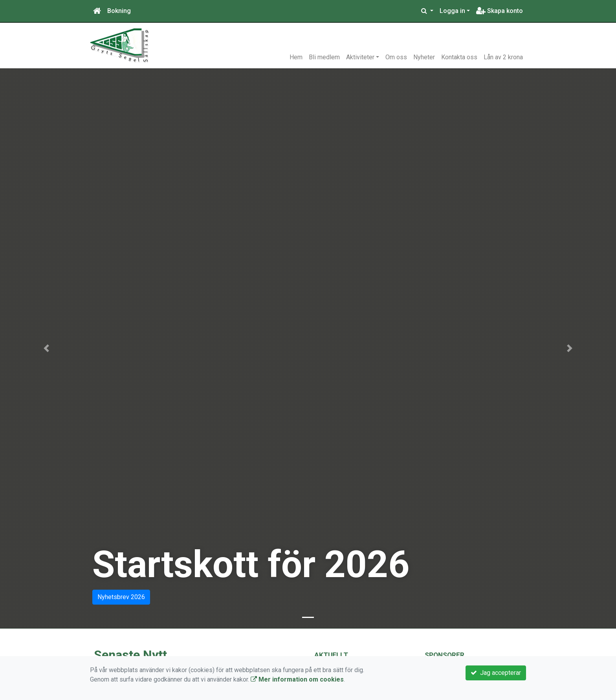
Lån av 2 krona (503, 57)
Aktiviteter (360, 57)
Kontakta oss (459, 57)
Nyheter (424, 57)
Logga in (452, 11)
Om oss (396, 57)
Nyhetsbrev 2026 (121, 597)
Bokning (119, 11)
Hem (296, 57)
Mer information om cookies (297, 679)
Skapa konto (500, 11)
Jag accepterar (496, 673)
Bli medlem (324, 57)
